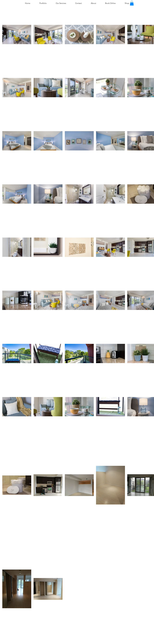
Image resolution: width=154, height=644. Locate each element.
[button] (132, 3)
